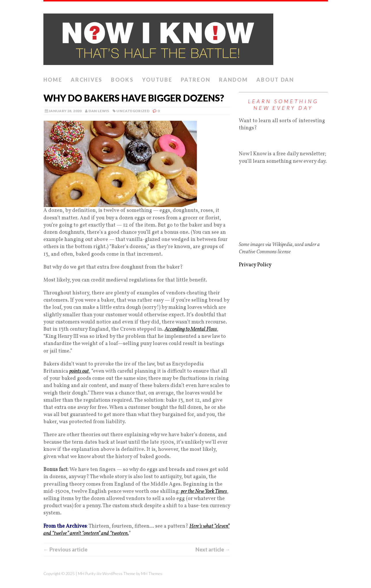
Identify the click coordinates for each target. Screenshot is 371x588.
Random (233, 80)
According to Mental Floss (191, 329)
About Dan (275, 80)
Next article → (213, 549)
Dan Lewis (99, 111)
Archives (86, 80)
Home (53, 80)
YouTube (157, 80)
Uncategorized (133, 111)
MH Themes (152, 573)
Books (122, 80)
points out (79, 371)
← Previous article (66, 549)
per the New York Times (204, 492)
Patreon (196, 80)
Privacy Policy (255, 265)
